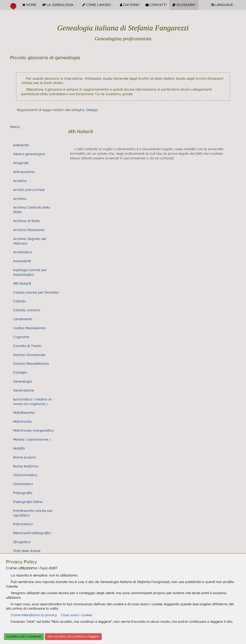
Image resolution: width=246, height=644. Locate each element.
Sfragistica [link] (22, 542)
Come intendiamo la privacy (34, 615)
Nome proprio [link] (25, 457)
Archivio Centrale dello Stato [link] (32, 210)
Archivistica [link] (22, 252)
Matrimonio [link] (22, 422)
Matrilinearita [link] (24, 413)
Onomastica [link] (23, 484)
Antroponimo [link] (24, 172)
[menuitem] (29, 5)
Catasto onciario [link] (27, 310)
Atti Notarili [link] (22, 284)
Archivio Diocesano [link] (29, 230)
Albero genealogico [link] (29, 154)
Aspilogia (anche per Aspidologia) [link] (30, 272)
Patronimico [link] (23, 524)
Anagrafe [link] (21, 163)
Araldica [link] (20, 181)
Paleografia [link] (23, 493)
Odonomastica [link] (25, 475)
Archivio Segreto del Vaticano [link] (30, 241)
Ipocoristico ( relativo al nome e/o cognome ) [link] (32, 402)
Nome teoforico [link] (26, 466)
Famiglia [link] (20, 373)
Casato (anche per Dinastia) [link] (36, 293)
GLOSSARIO (186, 6)
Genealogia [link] (22, 382)
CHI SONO (130, 5)
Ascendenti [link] (22, 261)
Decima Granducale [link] (29, 355)
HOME (29, 5)
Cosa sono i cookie (77, 615)
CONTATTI (156, 5)
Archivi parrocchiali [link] (29, 190)
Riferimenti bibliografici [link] (32, 533)
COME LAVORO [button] (98, 5)
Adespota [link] (21, 145)
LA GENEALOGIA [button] (59, 5)
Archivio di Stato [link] (27, 221)
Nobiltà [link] (19, 449)
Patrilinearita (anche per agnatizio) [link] (33, 513)
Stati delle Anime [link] (27, 551)
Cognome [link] (21, 337)
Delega (92, 110)
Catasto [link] (20, 301)
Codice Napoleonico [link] (30, 328)
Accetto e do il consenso (24, 637)
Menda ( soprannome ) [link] (32, 440)
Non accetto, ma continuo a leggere (73, 637)
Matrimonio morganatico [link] (34, 431)
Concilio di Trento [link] (27, 346)
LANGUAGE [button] (224, 5)
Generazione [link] (23, 391)
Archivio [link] (20, 199)
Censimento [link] (23, 319)
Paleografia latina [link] (28, 502)
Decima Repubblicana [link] (31, 364)
